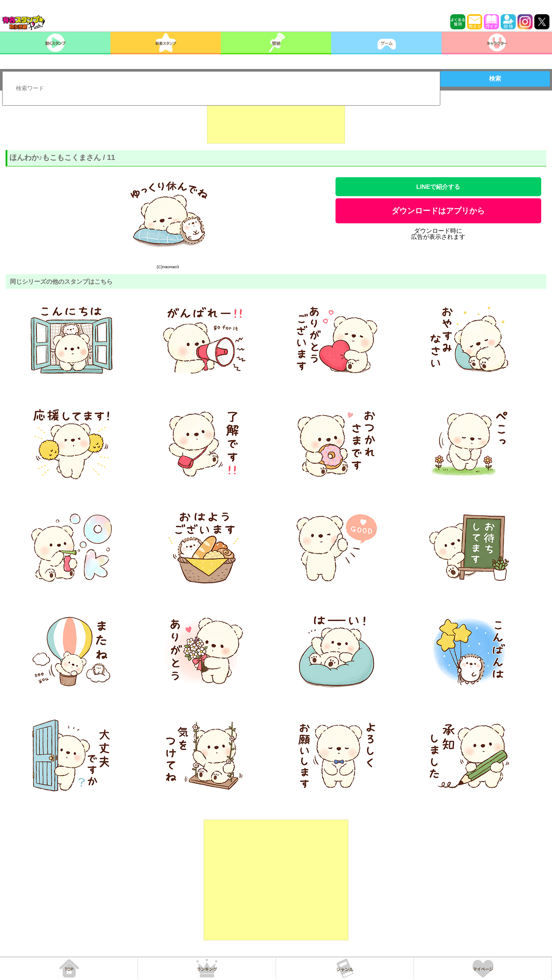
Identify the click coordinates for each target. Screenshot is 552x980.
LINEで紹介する (438, 187)
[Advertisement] (276, 122)
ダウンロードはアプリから (438, 211)
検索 (495, 78)
